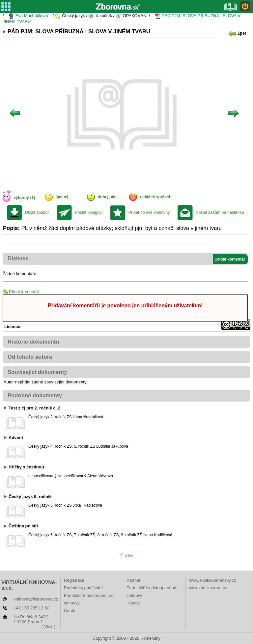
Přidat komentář (21, 292)
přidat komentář (230, 259)
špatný (62, 197)
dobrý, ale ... (109, 197)
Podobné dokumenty (35, 395)
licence (133, 603)
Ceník (70, 611)
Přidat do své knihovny (149, 212)
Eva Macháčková (28, 16)
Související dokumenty (37, 372)
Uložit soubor (37, 212)
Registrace (74, 580)
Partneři (134, 580)
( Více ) (48, 626)
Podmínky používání (83, 588)
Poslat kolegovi (89, 212)
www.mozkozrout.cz (208, 588)
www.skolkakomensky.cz (212, 580)
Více (127, 556)
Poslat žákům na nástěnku (220, 212)
